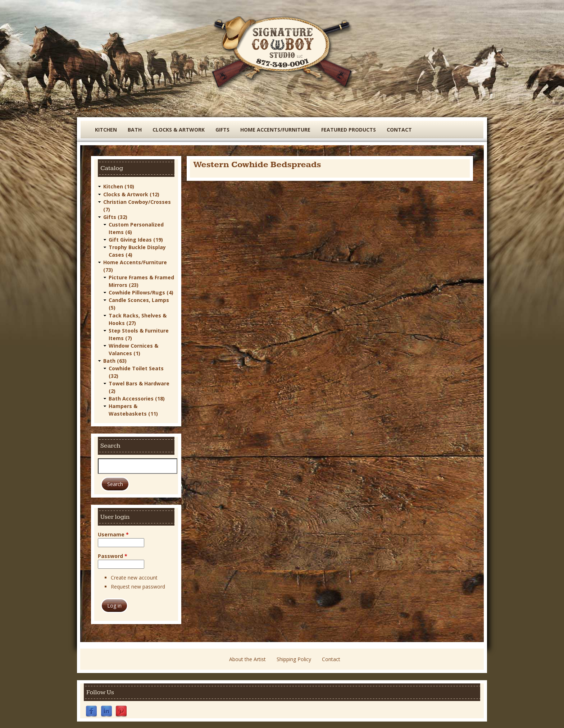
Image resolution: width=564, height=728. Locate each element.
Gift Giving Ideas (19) (136, 239)
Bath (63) (115, 360)
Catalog (90, 110)
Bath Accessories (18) (137, 398)
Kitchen (106, 130)
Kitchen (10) (119, 186)
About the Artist (247, 658)
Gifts (222, 130)
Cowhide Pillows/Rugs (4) (141, 292)
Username (113, 534)
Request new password (138, 586)
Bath (135, 130)
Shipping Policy (294, 658)
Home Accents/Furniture (132, 110)
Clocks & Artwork (179, 130)
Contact (399, 130)
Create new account (134, 577)
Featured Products (349, 130)
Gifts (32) (115, 217)
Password (113, 555)
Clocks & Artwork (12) (131, 194)
